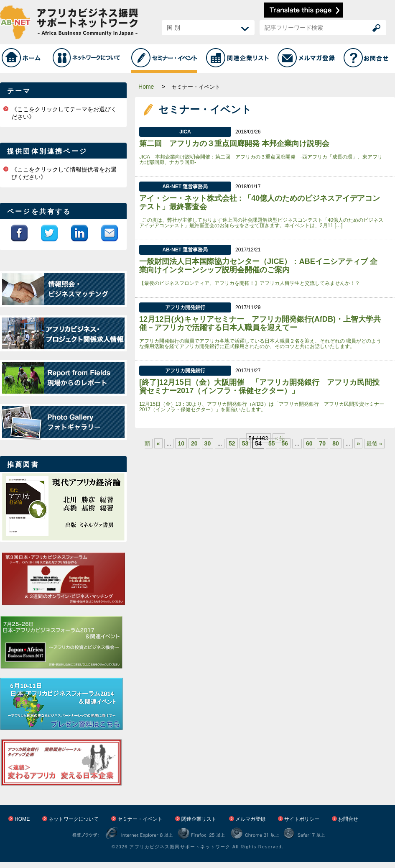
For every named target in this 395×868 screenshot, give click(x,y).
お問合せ (348, 819)
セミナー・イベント (140, 819)
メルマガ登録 (250, 819)
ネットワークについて (74, 819)
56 (285, 443)
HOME (22, 819)
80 (336, 443)
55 (272, 443)
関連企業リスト (199, 819)
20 (194, 443)
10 (181, 443)
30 (208, 443)
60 (309, 443)
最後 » (374, 444)
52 (232, 443)
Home (146, 87)
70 (323, 443)
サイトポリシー (302, 819)
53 (245, 443)
